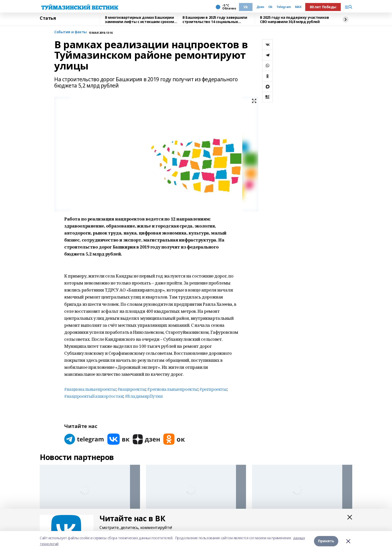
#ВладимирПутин (144, 396)
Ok (270, 7)
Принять (326, 541)
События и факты (70, 32)
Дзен (260, 7)
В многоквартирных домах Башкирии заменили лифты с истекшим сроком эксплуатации (139, 20)
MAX (298, 7)
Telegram (284, 7)
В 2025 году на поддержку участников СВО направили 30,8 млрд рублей (294, 20)
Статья (48, 18)
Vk (246, 7)
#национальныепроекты (90, 389)
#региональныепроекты (172, 389)
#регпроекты (213, 389)
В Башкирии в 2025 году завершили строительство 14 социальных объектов (215, 20)
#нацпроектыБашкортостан (94, 396)
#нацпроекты (131, 389)
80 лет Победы (323, 7)
